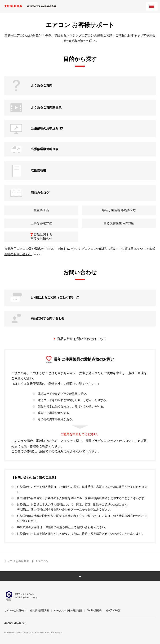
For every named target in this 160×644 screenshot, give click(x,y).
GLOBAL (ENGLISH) (15, 624)
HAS (48, 35)
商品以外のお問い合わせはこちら (82, 339)
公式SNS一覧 (113, 610)
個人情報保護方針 (40, 610)
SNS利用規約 (94, 610)
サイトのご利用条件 (15, 610)
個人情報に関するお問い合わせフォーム (56, 510)
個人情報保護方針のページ (130, 516)
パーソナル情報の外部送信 (68, 610)
